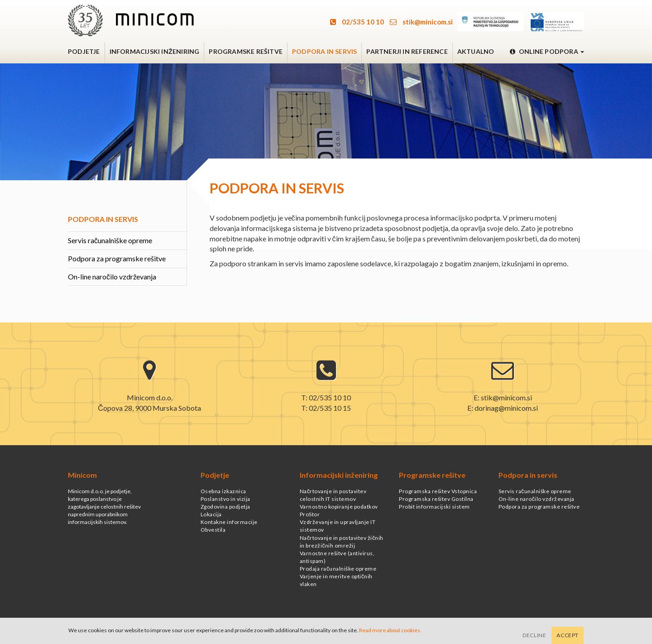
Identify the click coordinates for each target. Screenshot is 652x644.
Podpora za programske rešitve (117, 258)
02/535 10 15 (330, 408)
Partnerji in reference (407, 51)
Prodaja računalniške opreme (338, 569)
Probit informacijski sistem (434, 507)
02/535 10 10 (357, 22)
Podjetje (84, 51)
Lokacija (211, 514)
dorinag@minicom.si (506, 408)
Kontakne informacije (229, 522)
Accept (568, 635)
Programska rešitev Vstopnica (438, 491)
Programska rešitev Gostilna (436, 499)
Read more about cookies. (390, 630)
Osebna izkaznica (223, 491)
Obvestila (213, 530)
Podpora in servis (324, 51)
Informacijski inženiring (155, 51)
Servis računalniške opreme (110, 240)
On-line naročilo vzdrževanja (112, 276)
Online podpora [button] (547, 51)
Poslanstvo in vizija (225, 499)
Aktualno (476, 51)
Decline (534, 635)
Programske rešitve (246, 51)
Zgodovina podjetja (225, 507)
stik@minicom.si (421, 22)
